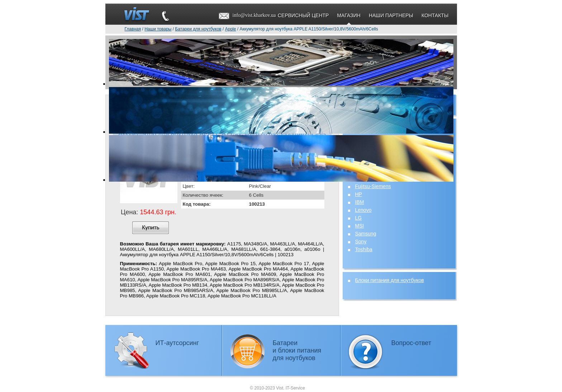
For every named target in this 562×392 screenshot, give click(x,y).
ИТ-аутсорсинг (177, 343)
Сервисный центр (303, 15)
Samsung (366, 234)
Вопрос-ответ (411, 343)
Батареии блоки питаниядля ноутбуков (297, 350)
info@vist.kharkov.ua (254, 15)
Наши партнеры (391, 15)
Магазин (349, 15)
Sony (361, 242)
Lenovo (363, 210)
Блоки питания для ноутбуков (390, 280)
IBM (360, 202)
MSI (360, 226)
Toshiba (364, 249)
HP (359, 194)
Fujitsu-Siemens (373, 186)
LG (359, 218)
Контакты (435, 15)
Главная (133, 29)
